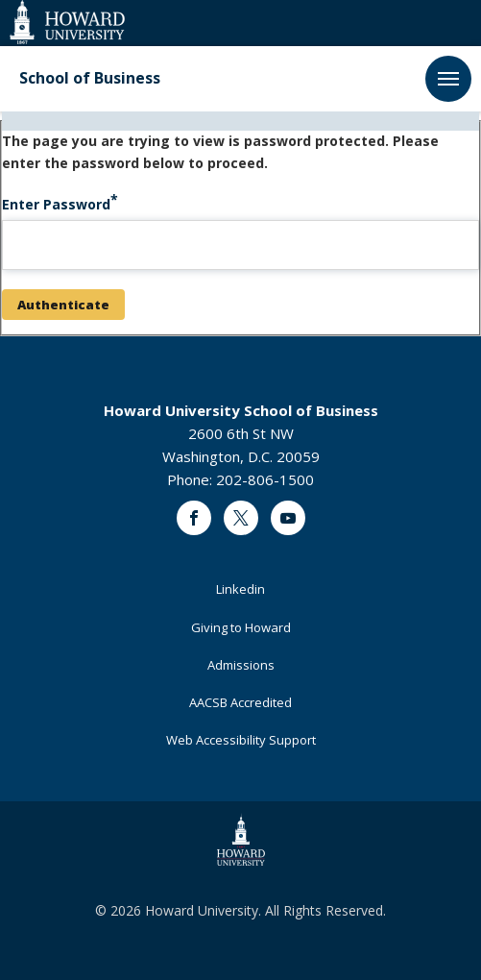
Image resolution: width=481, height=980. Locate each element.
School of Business (90, 78)
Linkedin (240, 589)
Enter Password (56, 204)
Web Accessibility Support (241, 740)
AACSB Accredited (240, 702)
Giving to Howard (241, 627)
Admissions (241, 665)
